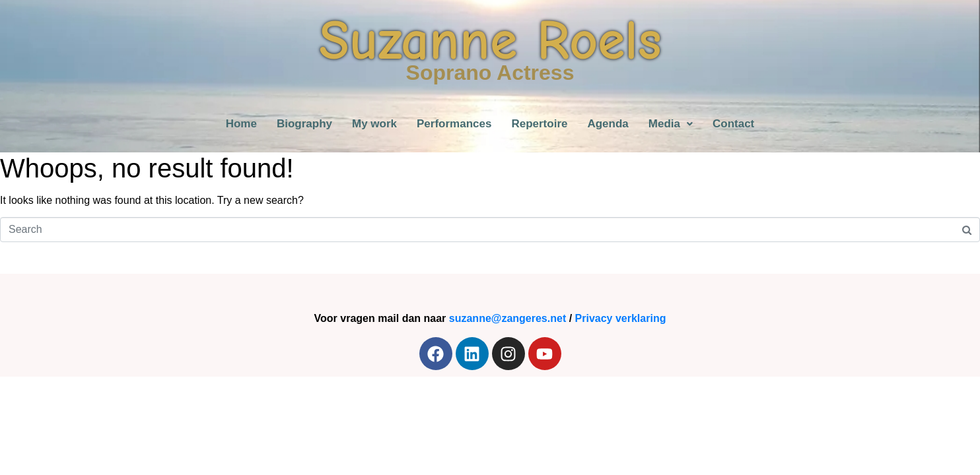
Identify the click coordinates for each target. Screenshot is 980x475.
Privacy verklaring (621, 318)
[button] (671, 124)
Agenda (608, 124)
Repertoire (539, 124)
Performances (454, 124)
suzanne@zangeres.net (507, 318)
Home (241, 124)
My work (374, 124)
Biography (304, 124)
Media (671, 124)
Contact (733, 124)
